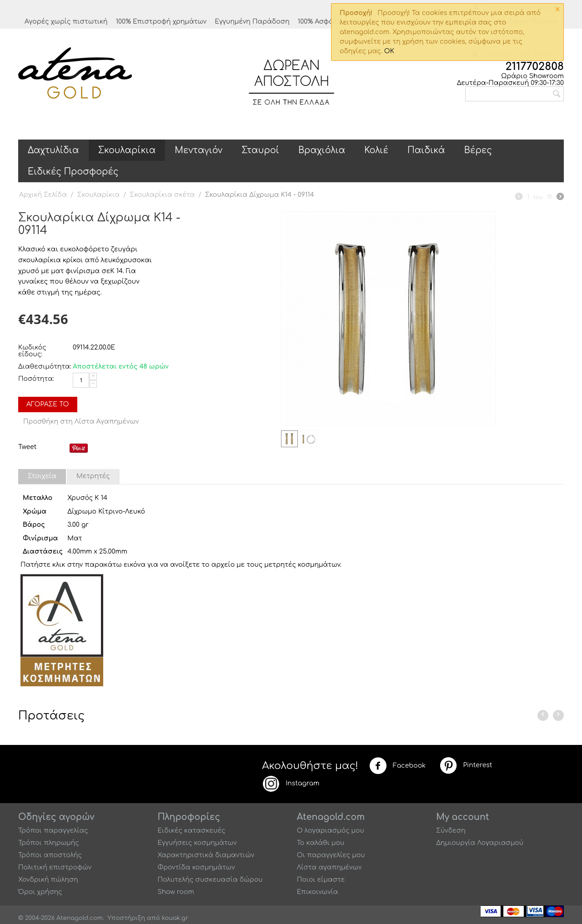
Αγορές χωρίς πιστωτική (66, 22)
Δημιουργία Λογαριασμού (480, 843)
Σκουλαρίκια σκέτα (163, 195)
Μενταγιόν (198, 150)
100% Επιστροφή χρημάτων (161, 22)
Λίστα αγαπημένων (329, 867)
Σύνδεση (451, 831)
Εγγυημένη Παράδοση (252, 22)
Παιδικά (426, 150)
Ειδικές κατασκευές (191, 831)
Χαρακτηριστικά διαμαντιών (206, 855)
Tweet (27, 447)
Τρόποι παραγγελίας (53, 831)
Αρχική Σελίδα (43, 195)
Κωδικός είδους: (32, 351)
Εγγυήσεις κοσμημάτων (197, 843)
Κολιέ (376, 150)
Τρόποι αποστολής (50, 855)
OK (389, 51)
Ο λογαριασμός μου (331, 831)
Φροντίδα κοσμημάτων (196, 867)
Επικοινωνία (318, 892)
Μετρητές (93, 476)
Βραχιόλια (322, 150)
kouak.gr (175, 918)
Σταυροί (260, 150)
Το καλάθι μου (321, 843)
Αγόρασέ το (48, 404)
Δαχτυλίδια (53, 150)
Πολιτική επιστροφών (55, 867)
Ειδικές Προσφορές (73, 172)
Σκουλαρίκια (127, 150)
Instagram (291, 784)
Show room (176, 892)
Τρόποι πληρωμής (49, 843)
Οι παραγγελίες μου (331, 855)
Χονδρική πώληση (48, 880)
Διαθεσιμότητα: (43, 367)
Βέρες (478, 150)
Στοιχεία (42, 476)
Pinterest (466, 765)
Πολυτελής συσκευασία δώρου (210, 880)
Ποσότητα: (36, 379)
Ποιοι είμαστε (321, 880)
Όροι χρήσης (40, 892)
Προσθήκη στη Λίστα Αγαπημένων (81, 422)
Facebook (397, 766)
